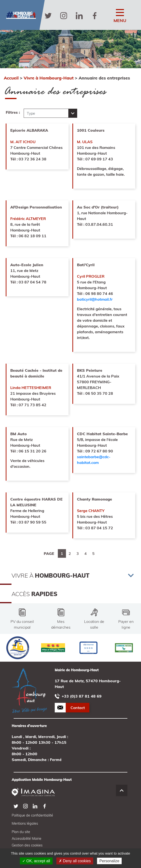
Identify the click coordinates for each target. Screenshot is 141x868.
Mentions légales (25, 823)
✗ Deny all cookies (75, 861)
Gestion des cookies (27, 845)
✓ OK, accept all (36, 861)
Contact (78, 708)
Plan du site (21, 832)
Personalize (109, 861)
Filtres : (13, 112)
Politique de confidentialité (32, 815)
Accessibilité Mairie (27, 839)
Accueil (11, 78)
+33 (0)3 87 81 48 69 (78, 696)
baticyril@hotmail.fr (95, 299)
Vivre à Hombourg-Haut (49, 78)
